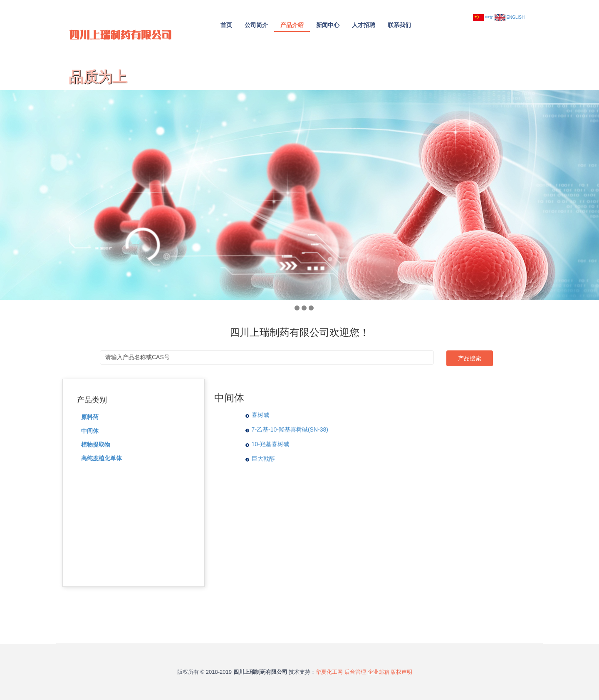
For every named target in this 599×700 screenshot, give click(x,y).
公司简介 (256, 25)
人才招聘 (364, 25)
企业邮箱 (379, 672)
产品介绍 (292, 25)
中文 (489, 17)
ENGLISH (515, 17)
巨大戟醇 (263, 459)
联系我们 (399, 25)
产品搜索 (470, 358)
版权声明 (401, 672)
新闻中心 (328, 25)
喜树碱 (260, 415)
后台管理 (355, 672)
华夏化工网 (329, 672)
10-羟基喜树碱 (270, 444)
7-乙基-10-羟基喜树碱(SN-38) (290, 429)
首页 (226, 25)
